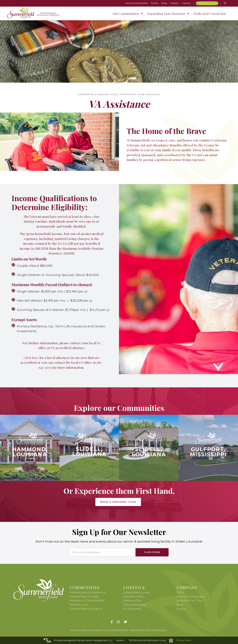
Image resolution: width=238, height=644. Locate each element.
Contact (174, 3)
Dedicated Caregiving (210, 13)
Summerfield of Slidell (84, 597)
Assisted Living (133, 597)
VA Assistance (132, 609)
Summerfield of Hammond (87, 592)
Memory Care (132, 601)
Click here (31, 358)
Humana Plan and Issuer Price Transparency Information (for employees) (118, 630)
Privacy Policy (184, 640)
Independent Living (136, 592)
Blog (164, 3)
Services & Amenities (137, 3)
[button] (128, 13)
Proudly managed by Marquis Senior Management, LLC (83, 640)
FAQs (180, 592)
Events (155, 3)
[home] (33, 13)
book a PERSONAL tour (118, 502)
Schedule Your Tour (190, 601)
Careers (186, 3)
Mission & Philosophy (191, 597)
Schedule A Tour (207, 3)
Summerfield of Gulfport (86, 609)
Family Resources (135, 605)
